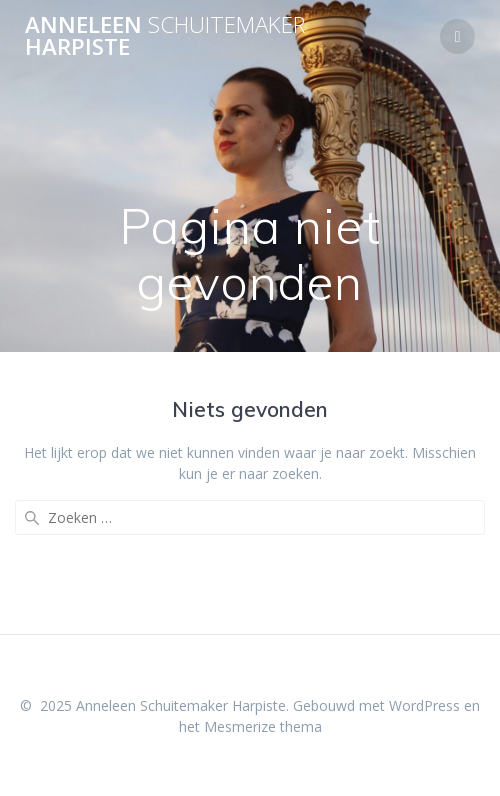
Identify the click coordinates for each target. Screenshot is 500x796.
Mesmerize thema (263, 726)
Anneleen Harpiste (165, 36)
